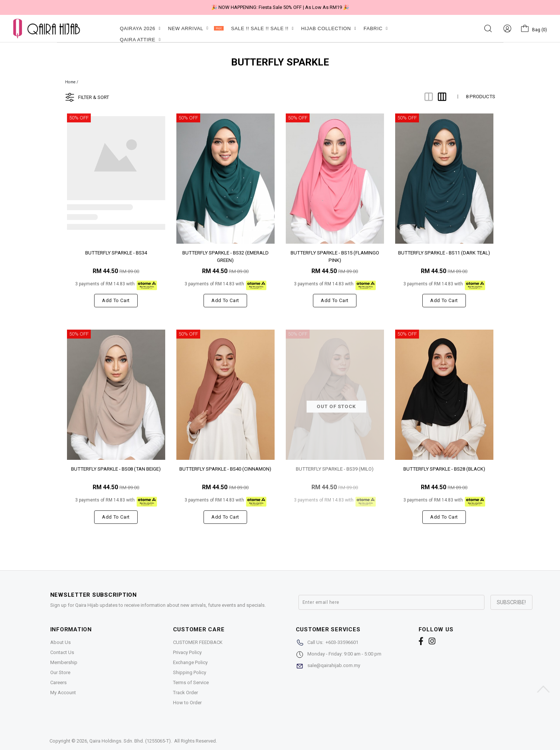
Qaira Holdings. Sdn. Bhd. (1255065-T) (130, 741)
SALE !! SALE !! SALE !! (262, 28)
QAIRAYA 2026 (140, 28)
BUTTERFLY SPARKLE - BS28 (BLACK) (444, 469)
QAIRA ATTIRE (140, 40)
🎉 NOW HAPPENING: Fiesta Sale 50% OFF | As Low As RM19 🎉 (280, 7)
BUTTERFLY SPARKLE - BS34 (116, 253)
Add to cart (116, 300)
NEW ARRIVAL (196, 28)
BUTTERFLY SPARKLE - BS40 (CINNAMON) (225, 469)
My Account (63, 693)
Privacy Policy (187, 652)
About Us (60, 642)
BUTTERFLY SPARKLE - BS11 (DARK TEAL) (444, 253)
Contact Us (62, 652)
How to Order (187, 703)
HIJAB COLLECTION (329, 28)
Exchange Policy (190, 662)
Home (71, 82)
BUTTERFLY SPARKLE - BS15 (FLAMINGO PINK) (335, 256)
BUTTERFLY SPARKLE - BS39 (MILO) (335, 469)
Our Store (60, 672)
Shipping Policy (190, 672)
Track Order (185, 693)
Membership (64, 662)
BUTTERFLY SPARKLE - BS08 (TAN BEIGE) (116, 469)
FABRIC (376, 28)
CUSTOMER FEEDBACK (198, 642)
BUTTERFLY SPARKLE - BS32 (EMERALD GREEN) (225, 256)
